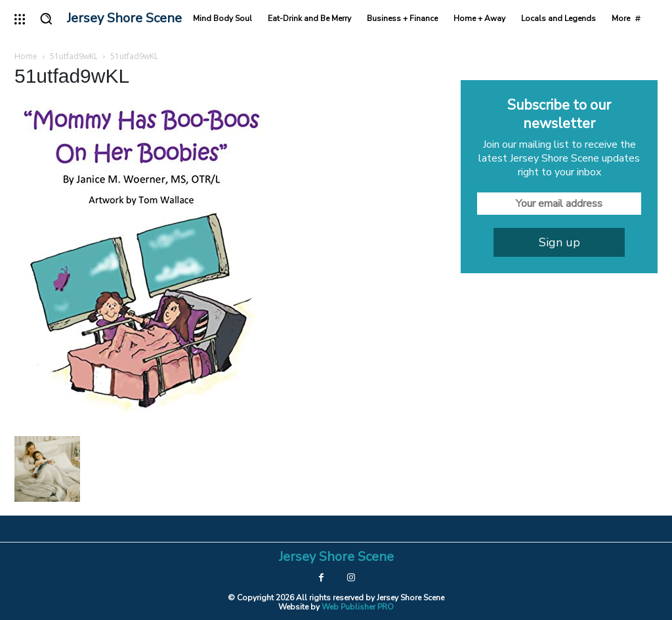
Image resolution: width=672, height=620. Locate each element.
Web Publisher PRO (358, 607)
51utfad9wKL (74, 56)
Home (26, 56)
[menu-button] (20, 19)
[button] (46, 18)
